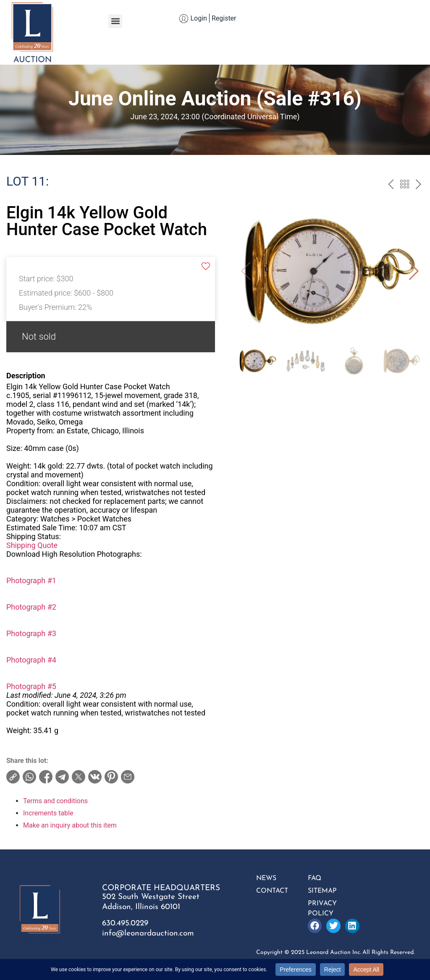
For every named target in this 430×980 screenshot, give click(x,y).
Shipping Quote (32, 545)
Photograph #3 (31, 633)
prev (391, 185)
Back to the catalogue (405, 185)
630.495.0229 (125, 924)
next (418, 185)
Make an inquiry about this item (70, 825)
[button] (115, 21)
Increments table (48, 813)
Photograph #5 (31, 686)
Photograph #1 (31, 580)
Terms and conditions (55, 801)
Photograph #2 (31, 607)
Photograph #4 (31, 660)
